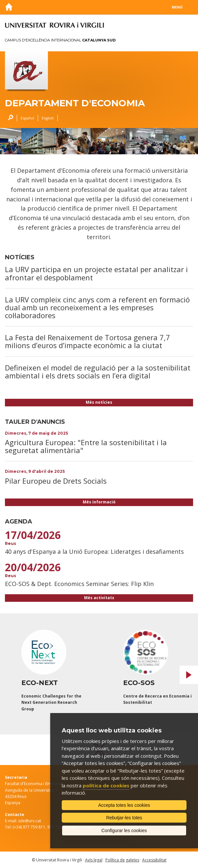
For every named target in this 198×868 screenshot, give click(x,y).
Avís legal (94, 860)
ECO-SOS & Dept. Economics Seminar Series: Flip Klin (79, 584)
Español (27, 118)
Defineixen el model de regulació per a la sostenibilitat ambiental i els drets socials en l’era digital (98, 371)
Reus (11, 543)
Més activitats (99, 598)
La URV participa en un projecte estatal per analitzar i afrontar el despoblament (96, 273)
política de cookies (106, 785)
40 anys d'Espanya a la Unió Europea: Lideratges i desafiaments (94, 551)
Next (189, 675)
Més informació (99, 502)
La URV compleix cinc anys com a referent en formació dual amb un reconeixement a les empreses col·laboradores (97, 307)
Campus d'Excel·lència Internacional (60, 40)
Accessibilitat (154, 860)
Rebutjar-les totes (124, 818)
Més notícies (99, 402)
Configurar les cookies (124, 830)
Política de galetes (122, 860)
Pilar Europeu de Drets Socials (56, 481)
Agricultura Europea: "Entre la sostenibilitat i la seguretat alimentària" (86, 446)
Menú (177, 7)
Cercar (9, 118)
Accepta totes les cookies (124, 805)
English (48, 118)
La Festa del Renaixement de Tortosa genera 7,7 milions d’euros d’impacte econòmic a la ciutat (88, 341)
